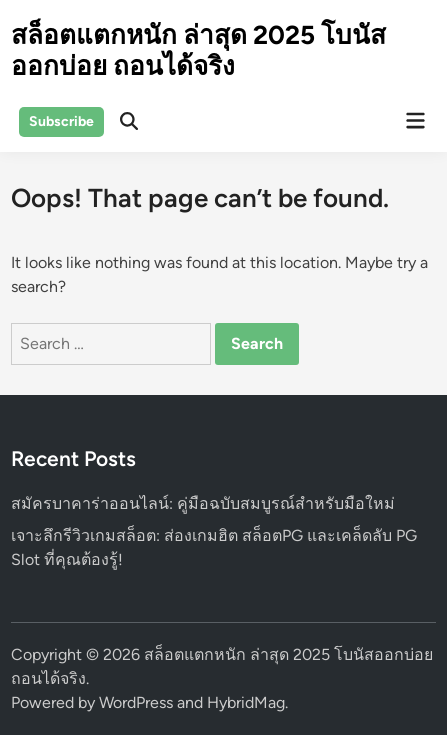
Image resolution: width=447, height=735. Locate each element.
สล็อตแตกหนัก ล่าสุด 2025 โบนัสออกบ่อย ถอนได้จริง (198, 50)
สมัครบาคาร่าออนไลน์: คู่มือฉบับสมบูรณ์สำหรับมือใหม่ (203, 503)
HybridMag (246, 702)
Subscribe (61, 121)
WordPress (136, 702)
